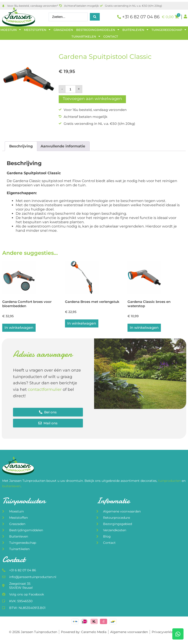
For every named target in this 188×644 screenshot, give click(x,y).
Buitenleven (135, 30)
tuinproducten (170, 481)
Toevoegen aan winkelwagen (92, 99)
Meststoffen (37, 30)
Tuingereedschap (169, 30)
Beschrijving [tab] (21, 146)
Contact (111, 36)
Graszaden (63, 30)
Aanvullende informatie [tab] (63, 146)
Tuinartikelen (86, 36)
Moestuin (11, 30)
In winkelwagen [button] (19, 328)
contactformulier (45, 390)
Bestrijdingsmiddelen (98, 30)
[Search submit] (95, 17)
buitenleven (11, 487)
